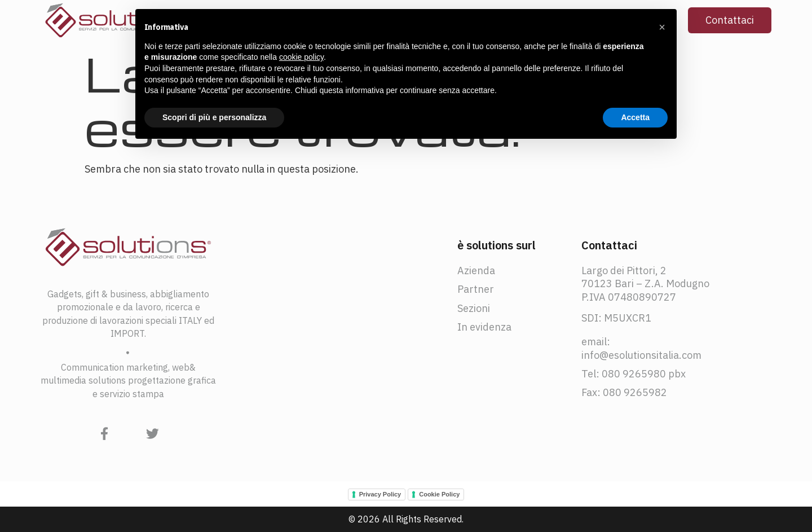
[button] (662, 27)
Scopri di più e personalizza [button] (214, 117)
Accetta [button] (635, 117)
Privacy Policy (380, 494)
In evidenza (484, 327)
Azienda (476, 271)
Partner (476, 289)
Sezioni (474, 308)
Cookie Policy (439, 494)
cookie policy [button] (301, 57)
